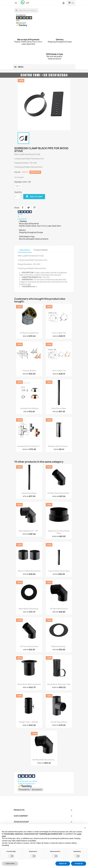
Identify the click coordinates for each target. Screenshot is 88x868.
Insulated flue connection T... (29, 446)
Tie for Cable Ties (59, 333)
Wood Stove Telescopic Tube (59, 684)
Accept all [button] (79, 863)
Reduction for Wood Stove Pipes (59, 532)
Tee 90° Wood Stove (59, 722)
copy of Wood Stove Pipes (59, 571)
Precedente (24, 790)
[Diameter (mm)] (18, 186)
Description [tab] (25, 250)
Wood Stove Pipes (59, 408)
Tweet (29, 208)
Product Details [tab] (41, 250)
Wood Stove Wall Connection (29, 684)
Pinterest (34, 208)
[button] (85, 828)
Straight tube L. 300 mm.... (29, 722)
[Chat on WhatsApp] (23, 2)
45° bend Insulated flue (29, 333)
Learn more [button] (10, 863)
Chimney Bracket (29, 371)
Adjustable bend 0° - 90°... (29, 531)
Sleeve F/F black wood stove (29, 571)
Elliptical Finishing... (59, 646)
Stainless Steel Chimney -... (59, 446)
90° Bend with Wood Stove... (44, 760)
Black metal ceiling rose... (29, 609)
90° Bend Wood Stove (59, 609)
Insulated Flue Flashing (29, 408)
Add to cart (34, 197)
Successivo (37, 790)
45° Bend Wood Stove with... (59, 493)
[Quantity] (17, 197)
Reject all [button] (63, 863)
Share (23, 208)
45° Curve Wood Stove (29, 646)
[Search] (26, 10)
